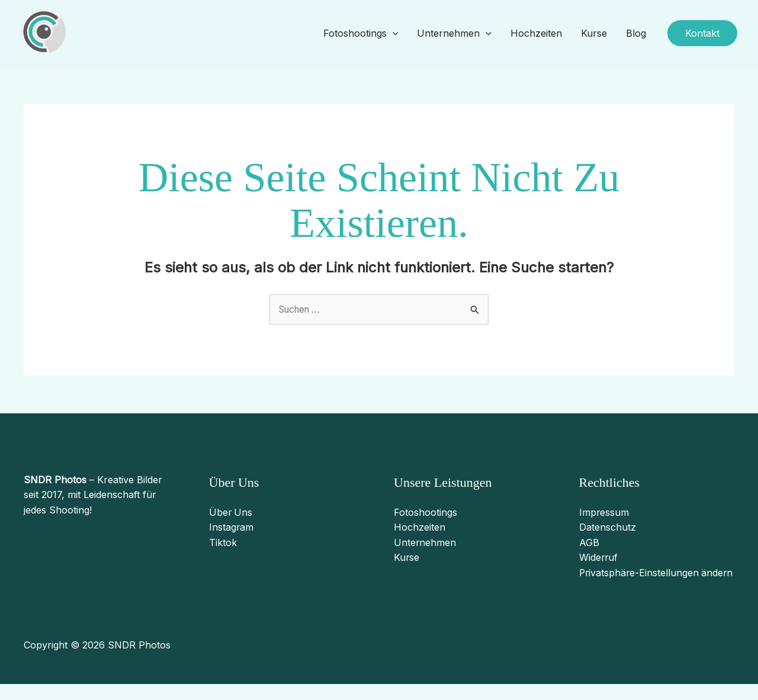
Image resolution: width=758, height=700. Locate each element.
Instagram (232, 528)
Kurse (594, 33)
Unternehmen (454, 33)
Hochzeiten (536, 33)
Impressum (604, 512)
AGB (589, 542)
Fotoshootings (361, 33)
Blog (636, 33)
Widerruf (599, 558)
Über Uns (231, 512)
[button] (702, 33)
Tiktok (223, 542)
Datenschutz (608, 528)
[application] (393, 33)
